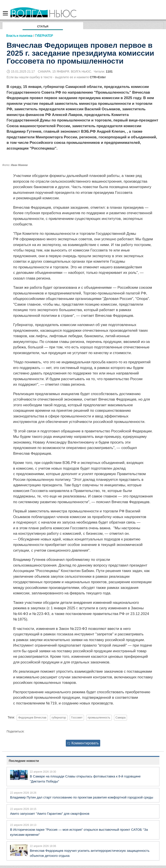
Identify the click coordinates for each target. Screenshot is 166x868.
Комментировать (83, 743)
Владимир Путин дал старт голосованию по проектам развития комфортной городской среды (82, 797)
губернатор (59, 718)
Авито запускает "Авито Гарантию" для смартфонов (50, 814)
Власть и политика (19, 36)
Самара (121, 718)
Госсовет (77, 718)
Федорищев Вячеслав (32, 718)
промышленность (99, 718)
